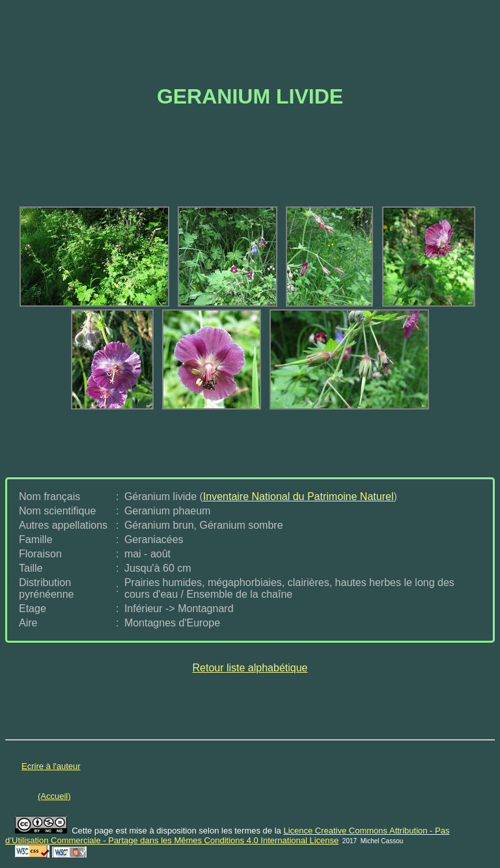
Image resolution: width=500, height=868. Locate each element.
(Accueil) (54, 796)
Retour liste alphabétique (250, 668)
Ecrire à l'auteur (51, 766)
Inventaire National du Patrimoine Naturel (299, 497)
